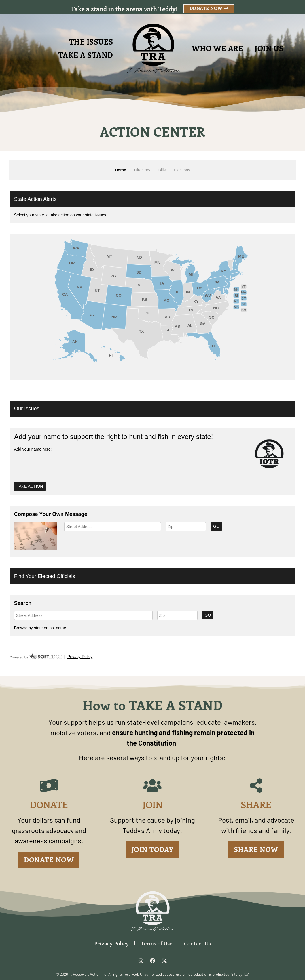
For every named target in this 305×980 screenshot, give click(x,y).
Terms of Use (157, 943)
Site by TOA (240, 974)
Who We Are (217, 48)
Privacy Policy (111, 943)
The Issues (91, 42)
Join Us (269, 48)
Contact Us (198, 943)
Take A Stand (86, 55)
